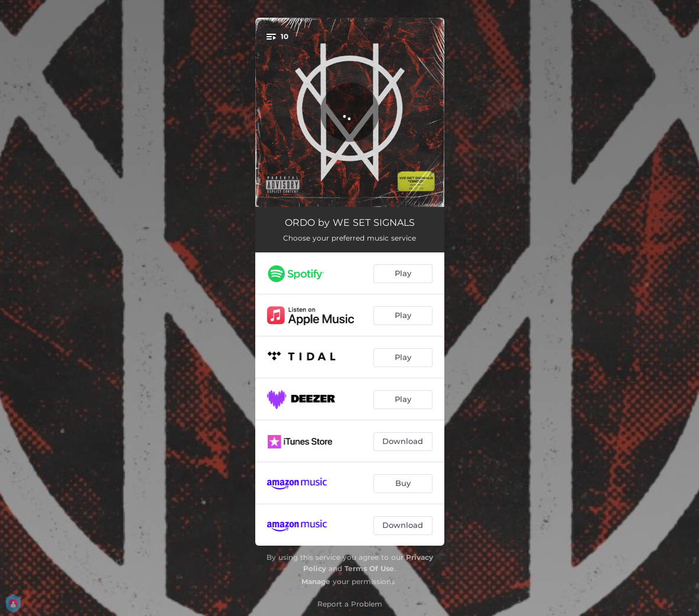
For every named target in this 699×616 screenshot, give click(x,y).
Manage (316, 581)
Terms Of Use (369, 568)
